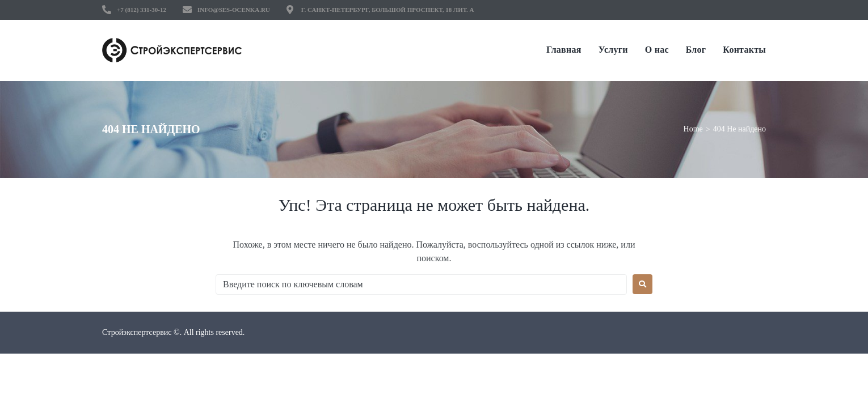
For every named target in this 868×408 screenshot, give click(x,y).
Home (693, 129)
